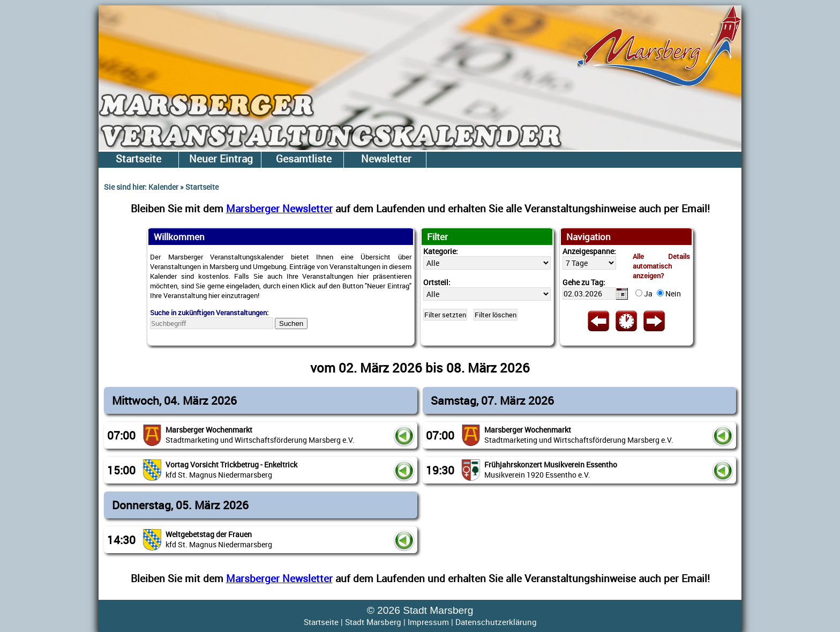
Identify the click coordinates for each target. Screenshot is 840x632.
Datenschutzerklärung (496, 622)
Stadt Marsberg (373, 622)
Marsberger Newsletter (279, 208)
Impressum (428, 622)
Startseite (321, 622)
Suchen (291, 324)
